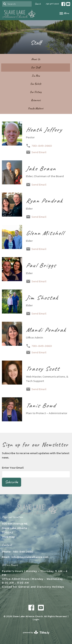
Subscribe (12, 482)
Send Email (39, 152)
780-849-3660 (52, 4)
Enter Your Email (13, 468)
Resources (36, 100)
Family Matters (36, 108)
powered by (36, 632)
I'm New (36, 76)
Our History (36, 92)
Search (38, 4)
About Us (36, 59)
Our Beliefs (36, 84)
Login (36, 619)
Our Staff (36, 68)
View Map (8, 537)
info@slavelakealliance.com (30, 557)
